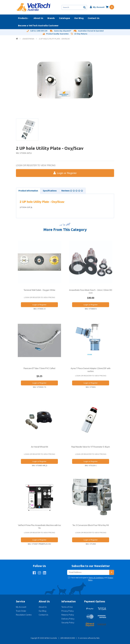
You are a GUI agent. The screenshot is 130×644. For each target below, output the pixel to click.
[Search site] (85, 7)
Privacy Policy (68, 611)
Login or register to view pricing (36, 165)
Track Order (21, 611)
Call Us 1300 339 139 (37, 31)
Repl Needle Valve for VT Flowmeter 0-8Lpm (91, 447)
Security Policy (68, 623)
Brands (51, 18)
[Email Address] (88, 572)
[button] (97, 7)
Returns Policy (68, 615)
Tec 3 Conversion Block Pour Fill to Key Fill (91, 525)
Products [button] (23, 18)
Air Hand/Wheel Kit (39, 447)
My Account (21, 607)
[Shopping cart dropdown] (110, 7)
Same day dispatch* (61, 31)
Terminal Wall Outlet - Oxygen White (39, 290)
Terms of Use (67, 607)
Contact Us (94, 18)
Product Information (28, 191)
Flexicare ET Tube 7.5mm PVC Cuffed (39, 368)
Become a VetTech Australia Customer (38, 26)
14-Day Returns (79, 34)
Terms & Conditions (96, 578)
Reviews (72, 191)
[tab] (28, 191)
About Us (38, 18)
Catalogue (65, 18)
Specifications (50, 191)
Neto (98, 638)
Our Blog (79, 18)
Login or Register (65, 173)
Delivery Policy (68, 619)
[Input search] (72, 7)
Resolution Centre (24, 615)
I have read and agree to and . (92, 579)
